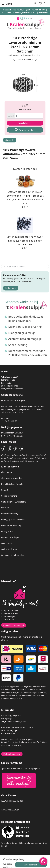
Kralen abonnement (12, 754)
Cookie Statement (9, 496)
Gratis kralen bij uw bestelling (14, 502)
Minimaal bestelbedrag (11, 525)
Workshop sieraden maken (13, 555)
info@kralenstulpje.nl (16, 400)
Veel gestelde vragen (10, 549)
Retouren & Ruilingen (10, 537)
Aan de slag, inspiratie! (11, 716)
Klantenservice (7, 472)
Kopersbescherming (10, 514)
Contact (5, 490)
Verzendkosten (8, 543)
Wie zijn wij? (6, 718)
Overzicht (10, 140)
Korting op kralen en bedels (13, 520)
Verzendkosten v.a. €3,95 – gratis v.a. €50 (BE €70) (24, 10)
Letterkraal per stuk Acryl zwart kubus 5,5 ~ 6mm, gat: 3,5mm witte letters (25, 241)
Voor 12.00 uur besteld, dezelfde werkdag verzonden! (25, 13)
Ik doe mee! (11, 288)
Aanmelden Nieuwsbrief (14, 625)
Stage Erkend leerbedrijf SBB (14, 721)
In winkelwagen (25, 123)
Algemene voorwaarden (12, 478)
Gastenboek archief (10, 810)
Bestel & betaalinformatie (12, 484)
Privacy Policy (7, 531)
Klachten (5, 508)
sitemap (34, 863)
